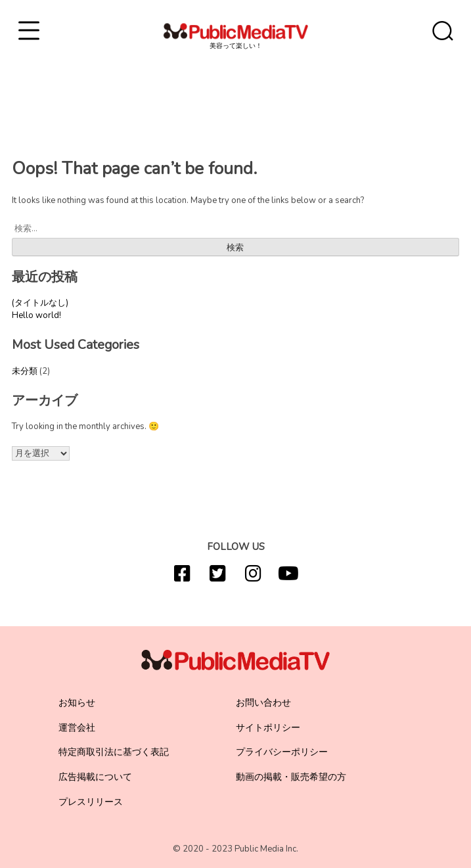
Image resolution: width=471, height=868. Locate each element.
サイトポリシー (268, 728)
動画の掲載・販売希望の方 (291, 777)
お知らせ (77, 703)
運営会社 (77, 728)
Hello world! (36, 315)
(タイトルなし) (40, 303)
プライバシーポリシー (282, 752)
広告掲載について (95, 777)
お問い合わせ (263, 703)
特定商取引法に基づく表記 (114, 752)
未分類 (25, 371)
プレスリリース (91, 802)
